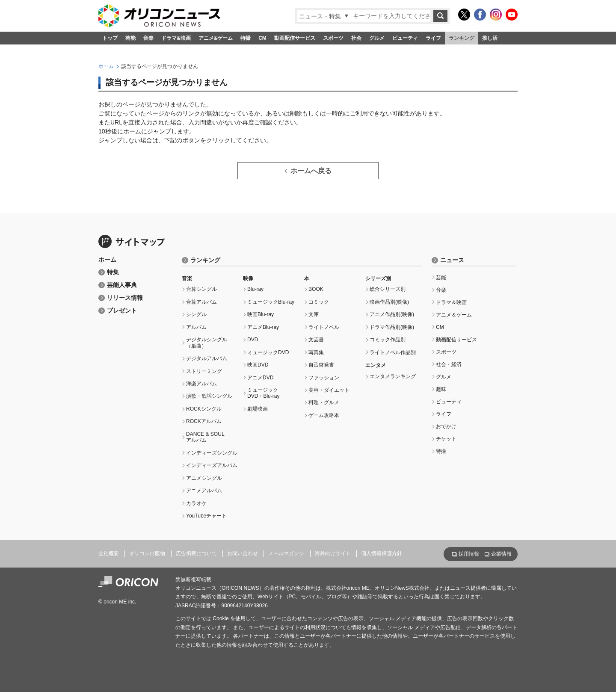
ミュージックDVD (268, 352)
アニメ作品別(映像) (392, 314)
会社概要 (109, 553)
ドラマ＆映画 (451, 302)
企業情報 (501, 554)
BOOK (316, 289)
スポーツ (333, 38)
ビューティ (405, 38)
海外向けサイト (333, 553)
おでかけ (446, 426)
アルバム (196, 327)
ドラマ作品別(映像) (392, 327)
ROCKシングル (204, 409)
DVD (253, 340)
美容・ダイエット (329, 390)
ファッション (324, 378)
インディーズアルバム (212, 465)
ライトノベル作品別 (393, 352)
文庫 (314, 314)
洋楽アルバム (201, 384)
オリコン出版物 (147, 553)
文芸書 (316, 340)
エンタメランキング (393, 376)
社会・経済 (449, 364)
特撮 (246, 38)
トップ (110, 38)
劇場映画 (258, 409)
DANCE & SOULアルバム (205, 437)
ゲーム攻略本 (324, 415)
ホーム (106, 66)
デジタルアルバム (207, 358)
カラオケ (196, 503)
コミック (319, 302)
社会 (356, 38)
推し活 (490, 38)
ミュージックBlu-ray (271, 302)
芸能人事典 (122, 285)
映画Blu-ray (261, 314)
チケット (446, 439)
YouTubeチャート (206, 516)
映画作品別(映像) (389, 302)
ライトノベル (324, 327)
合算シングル (201, 289)
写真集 (316, 352)
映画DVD (258, 365)
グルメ (377, 38)
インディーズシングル (212, 453)
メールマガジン (286, 553)
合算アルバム (201, 302)
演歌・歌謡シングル (209, 396)
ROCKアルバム (204, 421)
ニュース (452, 260)
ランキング (462, 38)
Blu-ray (255, 289)
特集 (113, 272)
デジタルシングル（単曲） (207, 343)
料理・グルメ (324, 402)
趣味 (441, 389)
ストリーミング (204, 371)
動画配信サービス (295, 38)
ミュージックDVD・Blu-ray (264, 393)
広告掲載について (196, 553)
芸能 (130, 38)
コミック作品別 (388, 340)
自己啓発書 (321, 365)
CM (262, 38)
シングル (196, 314)
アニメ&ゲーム (216, 38)
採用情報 (469, 554)
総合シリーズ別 (388, 289)
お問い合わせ (243, 553)
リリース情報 (125, 298)
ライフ (433, 38)
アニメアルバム (204, 491)
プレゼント (122, 311)
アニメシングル (204, 478)
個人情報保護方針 (382, 553)
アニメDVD (260, 378)
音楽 (148, 38)
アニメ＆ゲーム (454, 315)
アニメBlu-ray (263, 327)
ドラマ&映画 (176, 38)
